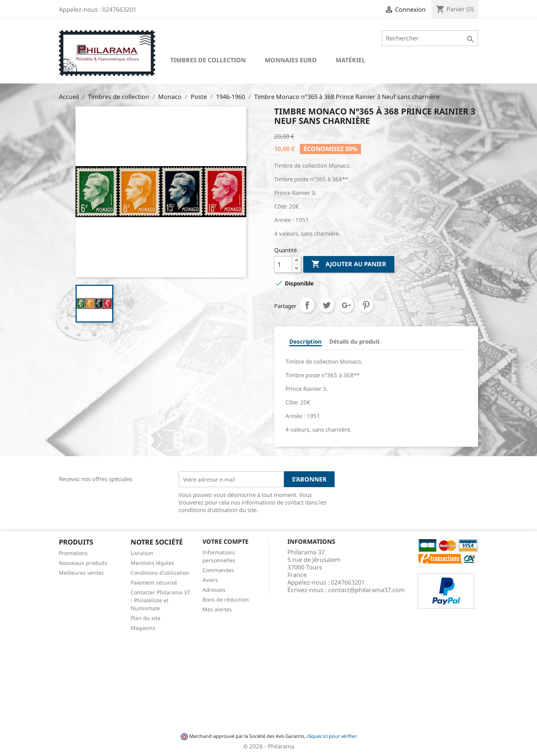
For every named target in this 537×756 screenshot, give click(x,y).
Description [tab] (306, 341)
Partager (307, 305)
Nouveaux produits (83, 563)
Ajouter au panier (349, 264)
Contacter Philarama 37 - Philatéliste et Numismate (160, 600)
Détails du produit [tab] (355, 341)
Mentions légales (152, 563)
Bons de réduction (226, 599)
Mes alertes (217, 609)
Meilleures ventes (81, 573)
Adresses (214, 590)
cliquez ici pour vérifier (331, 736)
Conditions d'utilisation (160, 573)
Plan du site (146, 618)
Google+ (346, 305)
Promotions (73, 553)
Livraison (142, 553)
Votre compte (225, 542)
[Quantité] (283, 264)
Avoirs (210, 580)
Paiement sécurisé (154, 582)
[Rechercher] (430, 38)
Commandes (218, 570)
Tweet (327, 305)
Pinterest (366, 305)
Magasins (143, 628)
